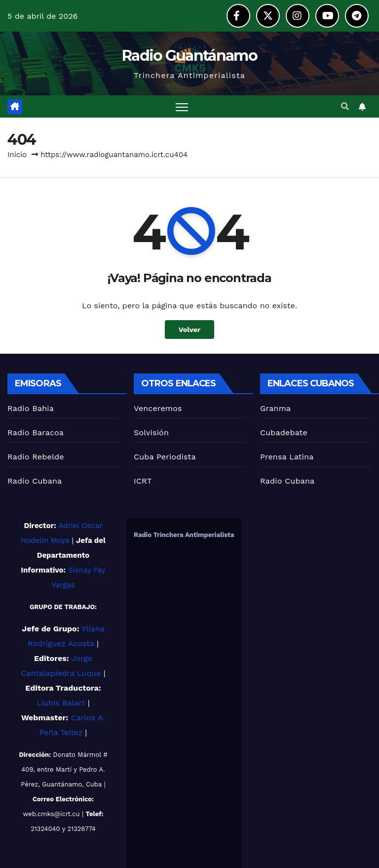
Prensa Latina (287, 457)
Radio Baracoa (36, 433)
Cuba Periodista (165, 457)
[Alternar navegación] (182, 106)
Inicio (17, 155)
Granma (275, 408)
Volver (190, 330)
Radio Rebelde (36, 457)
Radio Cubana (35, 481)
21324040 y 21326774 (63, 829)
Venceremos (158, 408)
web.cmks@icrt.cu (52, 814)
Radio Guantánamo (189, 56)
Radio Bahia (31, 408)
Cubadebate (284, 433)
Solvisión (151, 433)
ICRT (143, 481)
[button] (345, 106)
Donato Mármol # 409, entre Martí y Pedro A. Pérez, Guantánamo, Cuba (64, 769)
